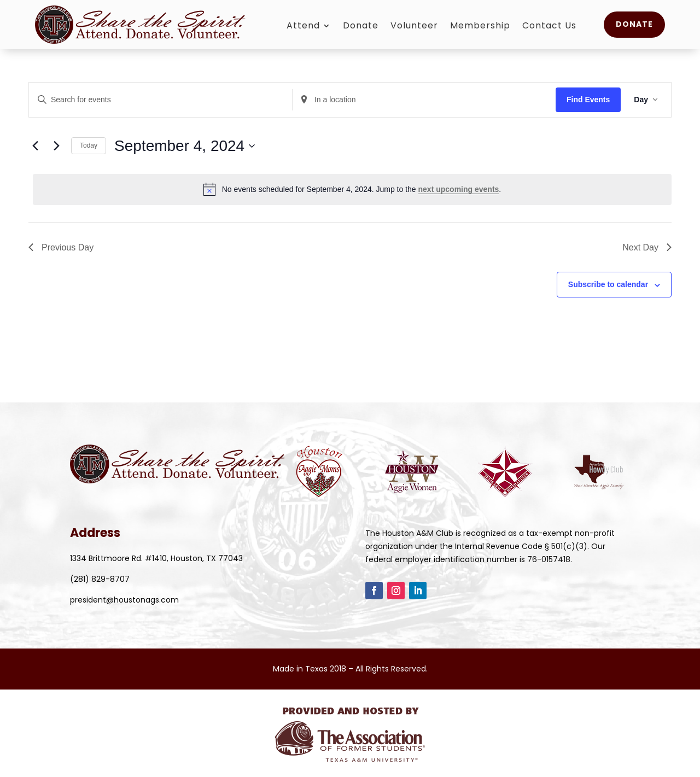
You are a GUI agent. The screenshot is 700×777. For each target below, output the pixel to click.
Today (89, 145)
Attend (303, 27)
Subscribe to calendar (608, 284)
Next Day (647, 247)
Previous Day (61, 247)
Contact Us (549, 27)
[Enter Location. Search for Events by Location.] (424, 100)
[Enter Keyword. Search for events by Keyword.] (161, 100)
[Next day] (56, 146)
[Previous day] (35, 146)
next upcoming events (459, 189)
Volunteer (414, 27)
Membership (480, 27)
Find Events (588, 100)
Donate (361, 27)
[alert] (352, 189)
